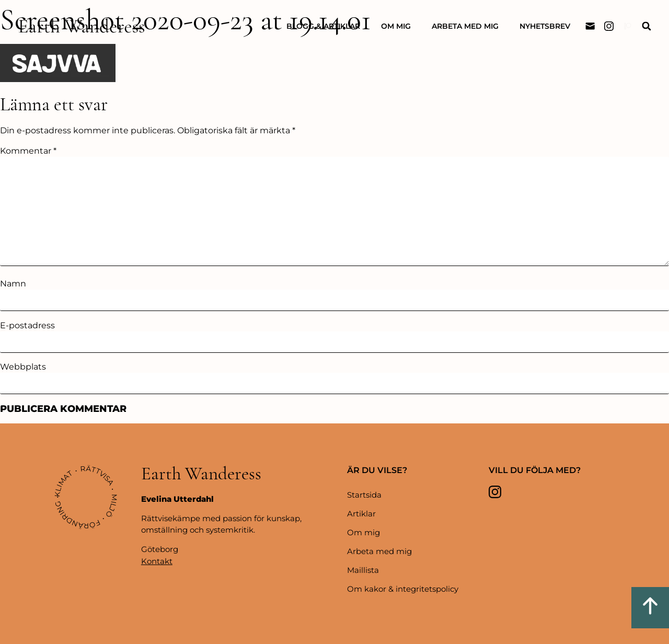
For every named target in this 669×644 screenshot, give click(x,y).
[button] (646, 26)
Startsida (364, 495)
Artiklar (361, 514)
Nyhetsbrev (545, 26)
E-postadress (27, 326)
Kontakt (157, 561)
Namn (13, 284)
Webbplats (23, 367)
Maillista (363, 570)
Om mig (396, 26)
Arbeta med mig (465, 26)
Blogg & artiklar (323, 26)
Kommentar (28, 151)
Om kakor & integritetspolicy (403, 589)
